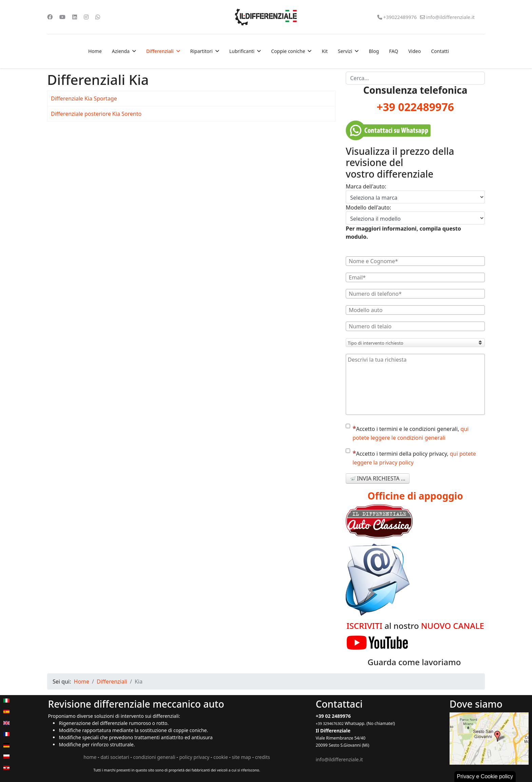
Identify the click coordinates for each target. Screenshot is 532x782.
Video (414, 51)
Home (95, 51)
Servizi (345, 51)
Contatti (440, 51)
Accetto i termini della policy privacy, (411, 457)
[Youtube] (62, 17)
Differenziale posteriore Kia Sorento (96, 114)
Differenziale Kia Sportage (84, 98)
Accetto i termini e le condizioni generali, (407, 433)
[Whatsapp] (98, 17)
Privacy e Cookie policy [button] (485, 776)
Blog (374, 51)
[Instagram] (86, 17)
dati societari (115, 757)
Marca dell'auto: (366, 186)
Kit (325, 51)
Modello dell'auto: (368, 207)
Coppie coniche (288, 51)
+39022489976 (400, 17)
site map (241, 757)
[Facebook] (50, 17)
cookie (221, 757)
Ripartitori (202, 51)
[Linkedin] (75, 17)
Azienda (121, 51)
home (90, 757)
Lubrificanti (242, 51)
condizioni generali (154, 757)
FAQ (394, 51)
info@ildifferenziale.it (450, 17)
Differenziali (160, 51)
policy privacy (194, 757)
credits (263, 757)
